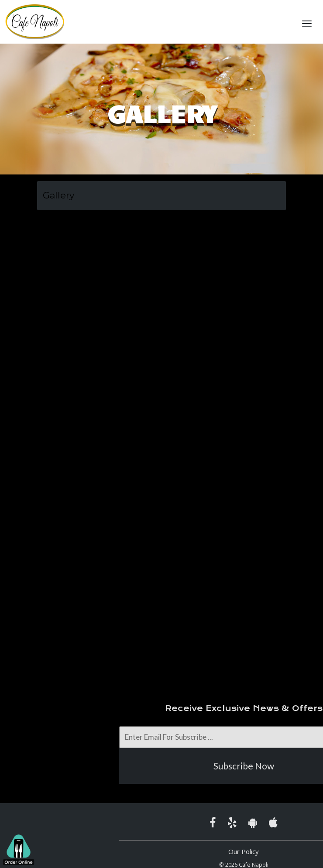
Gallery (58, 195)
